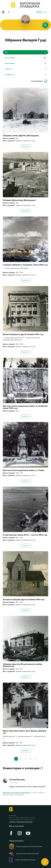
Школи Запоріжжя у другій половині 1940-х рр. (23, 334)
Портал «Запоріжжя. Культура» (22, 860)
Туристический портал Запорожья (24, 854)
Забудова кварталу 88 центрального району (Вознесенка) (23, 665)
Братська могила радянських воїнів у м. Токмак (24, 470)
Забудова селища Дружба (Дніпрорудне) (21, 136)
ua (45, 12)
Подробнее (25, 146)
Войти (39, 12)
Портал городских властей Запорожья (25, 847)
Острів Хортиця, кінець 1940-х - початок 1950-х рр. (25, 535)
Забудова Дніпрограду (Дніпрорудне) (19, 200)
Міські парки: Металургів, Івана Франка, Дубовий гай (25, 732)
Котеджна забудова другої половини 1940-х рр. (24, 600)
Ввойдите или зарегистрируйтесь (17, 793)
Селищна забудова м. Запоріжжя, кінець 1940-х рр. (25, 265)
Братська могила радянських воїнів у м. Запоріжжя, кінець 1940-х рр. (25, 407)
